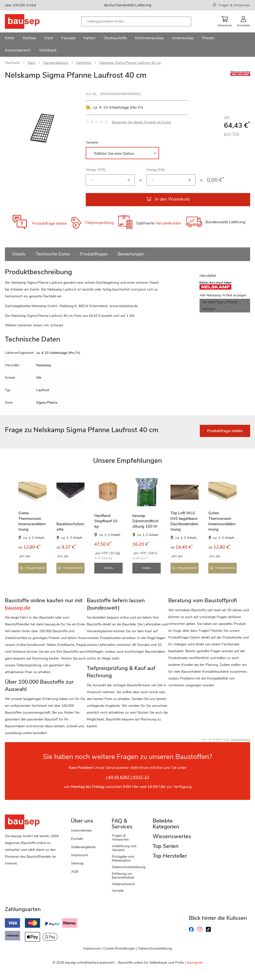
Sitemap (77, 863)
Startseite (12, 63)
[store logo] (30, 21)
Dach (32, 63)
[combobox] (136, 21)
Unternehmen (81, 830)
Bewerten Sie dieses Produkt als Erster (142, 122)
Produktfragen (94, 254)
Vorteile (118, 890)
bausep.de (195, 962)
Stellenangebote (83, 846)
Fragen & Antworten (234, 5)
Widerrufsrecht (123, 884)
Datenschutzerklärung (129, 867)
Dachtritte (84, 63)
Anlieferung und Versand (124, 848)
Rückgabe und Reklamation (123, 858)
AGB (75, 871)
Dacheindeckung (56, 63)
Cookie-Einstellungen (119, 948)
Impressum (80, 855)
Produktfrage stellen (50, 223)
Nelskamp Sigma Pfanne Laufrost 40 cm (130, 63)
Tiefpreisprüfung (99, 223)
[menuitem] (10, 39)
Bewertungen (131, 254)
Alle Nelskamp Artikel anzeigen (223, 295)
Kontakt (77, 838)
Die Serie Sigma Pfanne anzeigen (220, 306)
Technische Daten (53, 254)
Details (19, 254)
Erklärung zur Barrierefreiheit (123, 875)
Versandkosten (168, 223)
